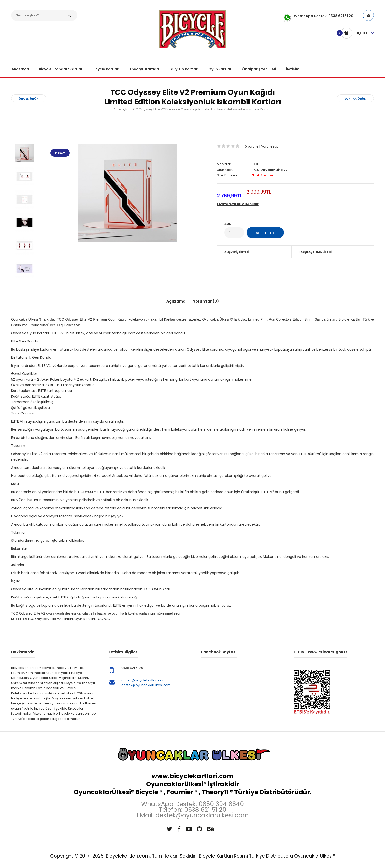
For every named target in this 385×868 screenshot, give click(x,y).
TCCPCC (103, 619)
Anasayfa (121, 109)
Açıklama (176, 301)
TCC (256, 164)
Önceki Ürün (29, 99)
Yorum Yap (270, 147)
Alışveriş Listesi (237, 252)
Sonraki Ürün (355, 99)
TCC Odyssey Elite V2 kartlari (50, 619)
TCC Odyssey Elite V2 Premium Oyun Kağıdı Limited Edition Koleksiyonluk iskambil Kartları (201, 109)
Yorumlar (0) (206, 301)
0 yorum (251, 147)
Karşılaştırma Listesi (315, 252)
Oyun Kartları (85, 619)
